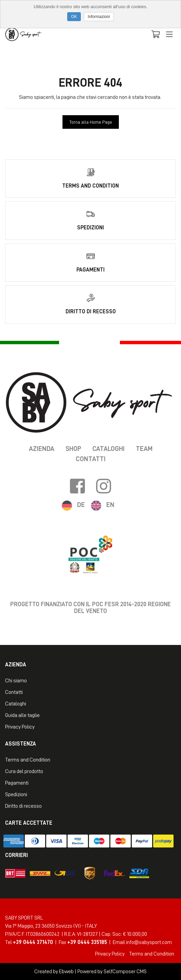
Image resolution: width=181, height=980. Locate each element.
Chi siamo (16, 681)
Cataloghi (108, 449)
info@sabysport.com (149, 942)
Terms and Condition (28, 760)
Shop (73, 449)
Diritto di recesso (23, 806)
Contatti (91, 459)
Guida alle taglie (22, 715)
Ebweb (66, 972)
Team (144, 449)
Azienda (42, 449)
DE (81, 505)
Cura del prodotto (24, 771)
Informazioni (99, 17)
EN (110, 505)
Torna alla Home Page (91, 122)
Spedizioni (16, 794)
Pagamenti (17, 783)
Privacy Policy (20, 727)
